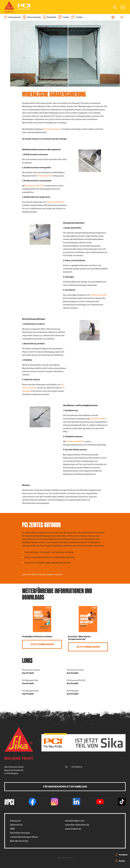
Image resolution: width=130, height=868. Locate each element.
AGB (12, 829)
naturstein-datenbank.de (77, 825)
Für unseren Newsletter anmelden (65, 787)
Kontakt (120, 861)
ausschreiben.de (73, 829)
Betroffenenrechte (19, 841)
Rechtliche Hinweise (20, 833)
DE (123, 17)
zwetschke (70, 858)
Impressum (15, 821)
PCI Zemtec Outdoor (52, 129)
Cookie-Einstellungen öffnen (24, 837)
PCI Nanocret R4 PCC (35, 186)
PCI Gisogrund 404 (98, 295)
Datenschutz (16, 825)
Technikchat (121, 855)
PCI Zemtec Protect (98, 419)
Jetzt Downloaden (42, 644)
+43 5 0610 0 (76, 767)
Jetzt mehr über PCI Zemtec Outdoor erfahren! (42, 574)
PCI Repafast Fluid (44, 176)
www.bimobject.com (75, 821)
